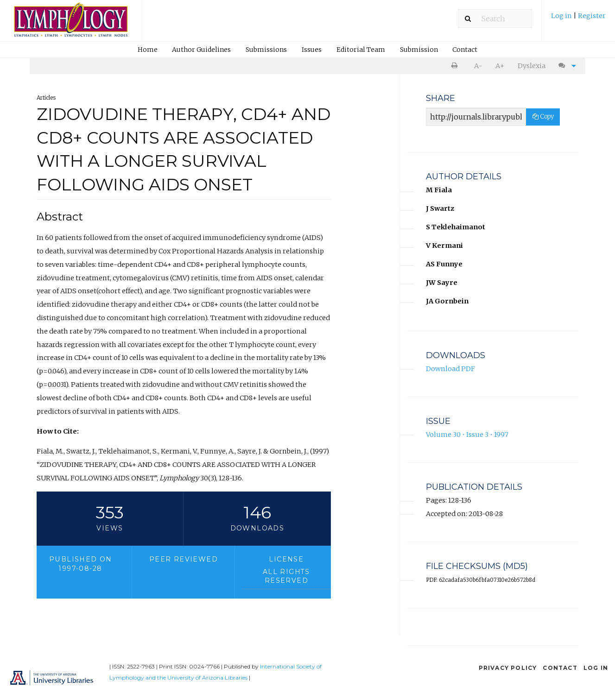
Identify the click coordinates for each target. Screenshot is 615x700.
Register (592, 16)
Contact (465, 50)
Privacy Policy (508, 668)
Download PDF (450, 369)
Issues (312, 50)
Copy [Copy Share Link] (543, 117)
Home (148, 50)
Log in (562, 16)
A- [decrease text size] (478, 66)
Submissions (266, 50)
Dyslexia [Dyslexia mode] (532, 66)
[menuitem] (578, 19)
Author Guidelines (201, 50)
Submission (419, 50)
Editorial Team (361, 50)
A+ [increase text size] (500, 66)
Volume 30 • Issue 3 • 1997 (467, 435)
